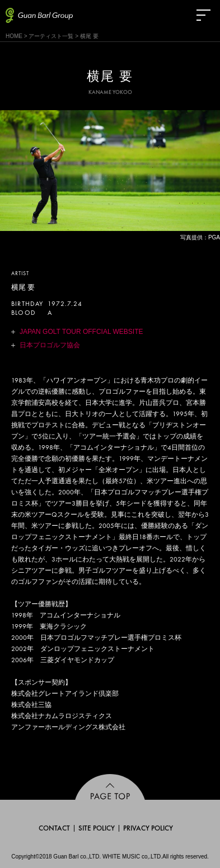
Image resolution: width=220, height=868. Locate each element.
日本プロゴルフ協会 (50, 345)
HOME (14, 36)
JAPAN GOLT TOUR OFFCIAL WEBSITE (81, 332)
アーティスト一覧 (51, 36)
